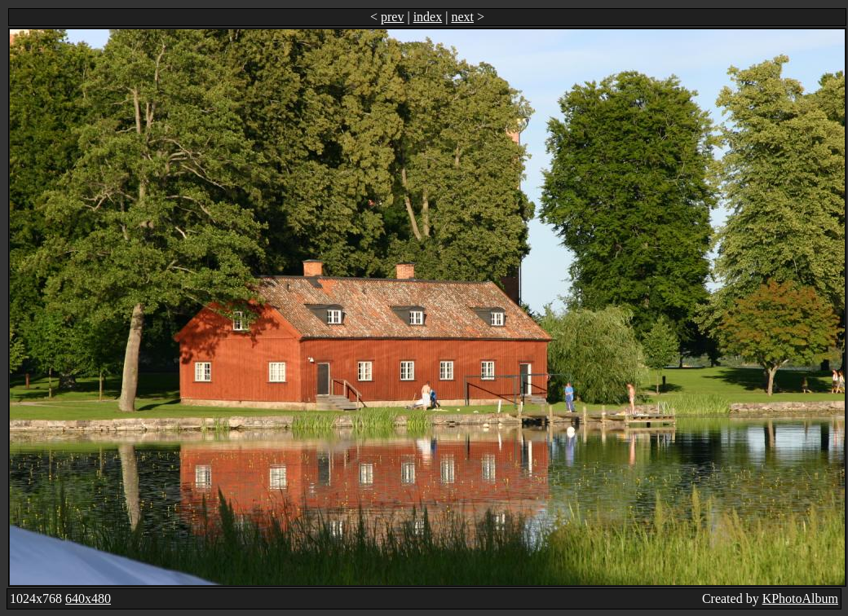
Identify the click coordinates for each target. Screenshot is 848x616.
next (462, 17)
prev (392, 17)
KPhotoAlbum (800, 598)
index (428, 17)
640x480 (88, 598)
